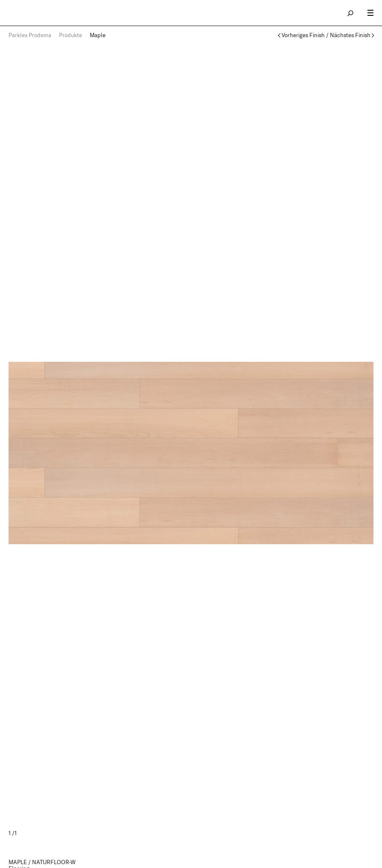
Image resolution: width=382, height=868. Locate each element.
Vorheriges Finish (303, 35)
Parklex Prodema (30, 35)
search (351, 13)
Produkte (71, 35)
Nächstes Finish (350, 35)
